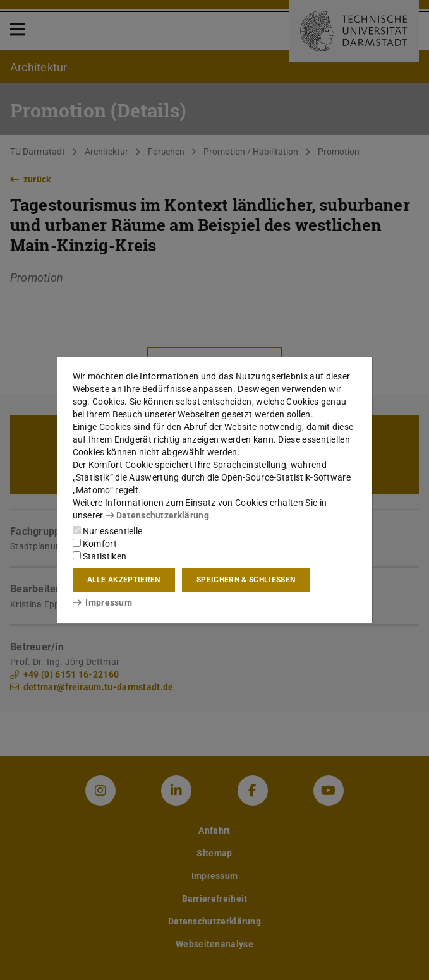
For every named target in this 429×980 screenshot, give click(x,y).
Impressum (103, 602)
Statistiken (100, 556)
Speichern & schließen (246, 580)
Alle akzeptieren (124, 580)
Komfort (95, 544)
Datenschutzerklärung (157, 515)
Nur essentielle (108, 531)
